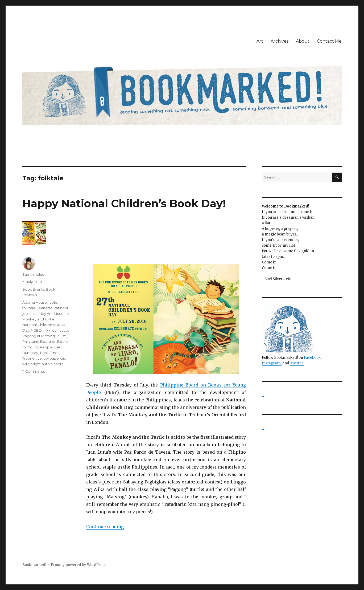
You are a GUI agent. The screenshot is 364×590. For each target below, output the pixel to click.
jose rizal (30, 314)
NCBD (36, 330)
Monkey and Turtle (38, 319)
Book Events (33, 289)
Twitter (296, 363)
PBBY (61, 336)
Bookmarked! (34, 565)
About (303, 41)
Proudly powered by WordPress (78, 565)
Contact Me (329, 41)
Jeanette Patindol (52, 308)
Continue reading (105, 527)
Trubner (29, 358)
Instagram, (272, 363)
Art (260, 41)
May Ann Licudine (54, 314)
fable (53, 302)
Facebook (312, 358)
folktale (29, 308)
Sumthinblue (33, 274)
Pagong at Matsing (39, 336)
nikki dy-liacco (56, 330)
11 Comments (34, 371)
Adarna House (35, 302)
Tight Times (49, 353)
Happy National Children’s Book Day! (124, 203)
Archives (280, 41)
